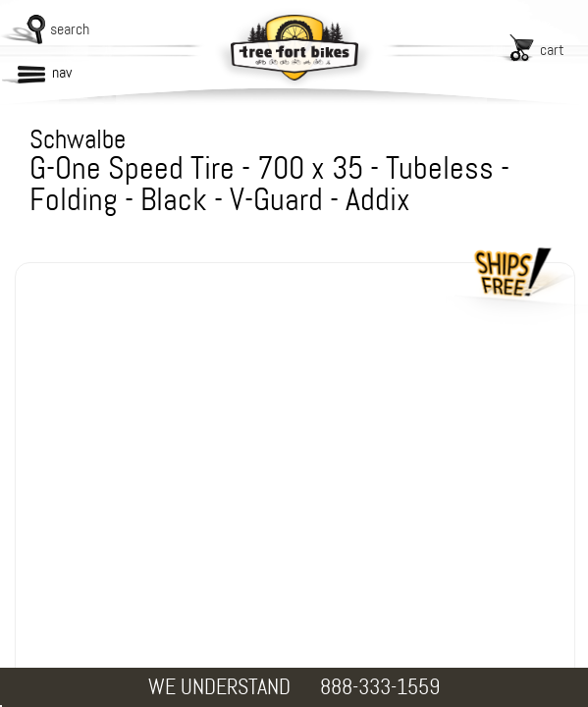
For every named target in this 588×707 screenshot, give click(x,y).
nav (62, 72)
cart (552, 50)
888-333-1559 (380, 687)
